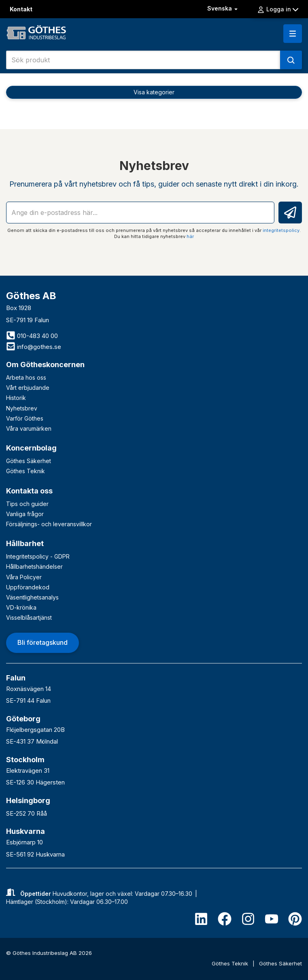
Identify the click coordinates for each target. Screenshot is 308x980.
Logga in (278, 9)
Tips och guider (27, 504)
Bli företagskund (42, 642)
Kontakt (21, 9)
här (190, 236)
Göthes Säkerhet (29, 461)
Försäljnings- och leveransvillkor (49, 524)
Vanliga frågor (25, 514)
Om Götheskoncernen (45, 365)
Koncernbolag (31, 448)
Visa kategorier (154, 92)
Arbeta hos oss (26, 377)
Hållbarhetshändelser (34, 567)
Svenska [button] (223, 8)
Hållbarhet (25, 543)
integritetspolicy (281, 230)
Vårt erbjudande (28, 388)
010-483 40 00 (32, 336)
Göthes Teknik (25, 471)
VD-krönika (21, 607)
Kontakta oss (29, 491)
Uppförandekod (28, 587)
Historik (16, 398)
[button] (293, 34)
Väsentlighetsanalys (32, 597)
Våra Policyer (24, 577)
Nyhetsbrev (22, 408)
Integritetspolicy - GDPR (38, 556)
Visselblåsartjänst (29, 618)
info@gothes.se (34, 347)
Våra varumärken (29, 428)
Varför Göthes (25, 418)
